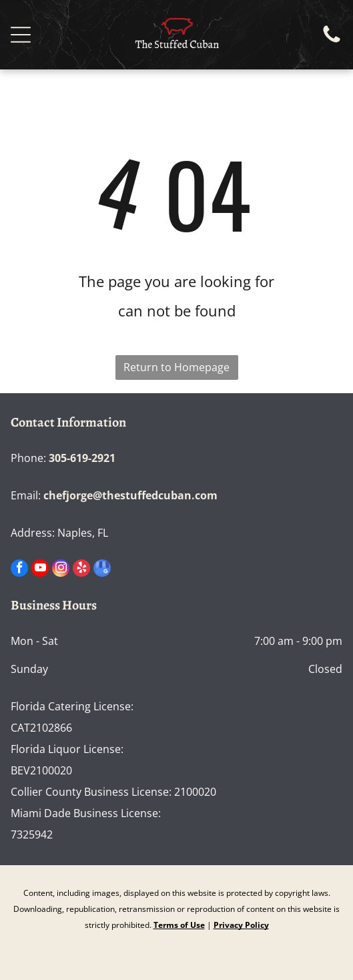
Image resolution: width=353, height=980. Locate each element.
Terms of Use (179, 925)
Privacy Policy (241, 925)
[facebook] (19, 570)
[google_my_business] (102, 570)
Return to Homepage (176, 367)
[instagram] (61, 570)
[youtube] (40, 570)
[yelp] (81, 570)
